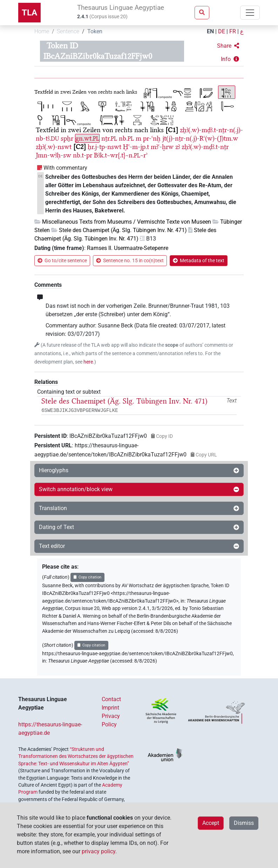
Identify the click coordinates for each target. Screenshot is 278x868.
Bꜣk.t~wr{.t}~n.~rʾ (121, 155)
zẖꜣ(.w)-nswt (54, 147)
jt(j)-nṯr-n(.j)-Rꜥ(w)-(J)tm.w (200, 138)
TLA (29, 13)
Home (42, 31)
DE (222, 31)
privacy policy (99, 851)
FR (233, 31)
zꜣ (178, 147)
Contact (111, 699)
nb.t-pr (83, 155)
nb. (126, 138)
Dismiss (244, 823)
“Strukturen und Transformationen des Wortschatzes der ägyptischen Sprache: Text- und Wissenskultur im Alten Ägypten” (76, 756)
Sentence (68, 31)
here (88, 362)
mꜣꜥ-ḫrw (162, 147)
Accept (211, 823)
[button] (228, 46)
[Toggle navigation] (250, 13)
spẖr (67, 138)
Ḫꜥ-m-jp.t (136, 147)
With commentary (65, 168)
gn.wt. (87, 138)
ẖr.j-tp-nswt (104, 147)
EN (210, 31)
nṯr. (109, 138)
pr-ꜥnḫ (152, 138)
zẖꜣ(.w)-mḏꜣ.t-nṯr (205, 147)
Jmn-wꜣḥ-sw (53, 155)
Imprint (110, 708)
